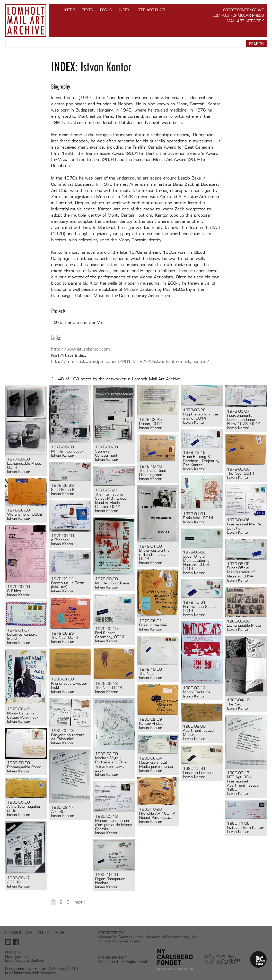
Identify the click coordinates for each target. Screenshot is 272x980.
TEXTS (87, 10)
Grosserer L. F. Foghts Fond (123, 962)
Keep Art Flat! (151, 10)
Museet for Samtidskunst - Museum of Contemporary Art (148, 937)
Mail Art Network (245, 21)
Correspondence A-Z (243, 10)
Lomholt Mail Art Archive (26, 21)
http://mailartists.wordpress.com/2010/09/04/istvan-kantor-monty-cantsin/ (130, 361)
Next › (80, 902)
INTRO (70, 10)
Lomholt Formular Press (238, 15)
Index (124, 10)
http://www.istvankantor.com (81, 349)
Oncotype (48, 973)
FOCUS (106, 10)
